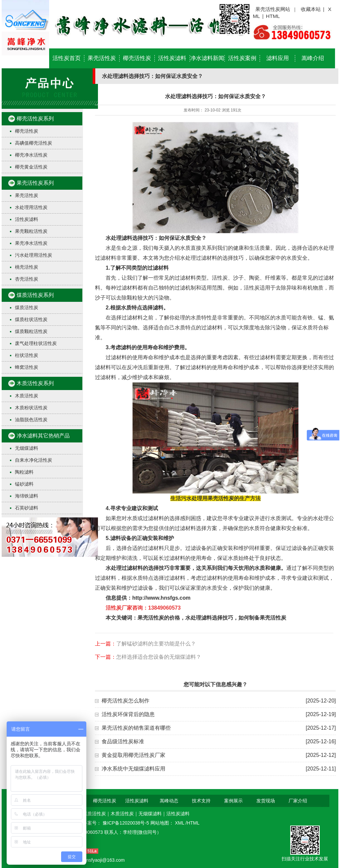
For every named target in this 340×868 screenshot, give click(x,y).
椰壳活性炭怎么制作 (126, 701)
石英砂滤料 (27, 508)
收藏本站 (311, 9)
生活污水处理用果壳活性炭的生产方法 (215, 498)
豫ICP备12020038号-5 (127, 823)
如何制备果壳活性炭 (262, 618)
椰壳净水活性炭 (31, 155)
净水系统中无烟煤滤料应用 (133, 769)
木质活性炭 (27, 396)
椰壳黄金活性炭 (31, 167)
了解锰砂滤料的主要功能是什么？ (156, 644)
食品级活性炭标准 (123, 741)
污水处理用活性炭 (34, 255)
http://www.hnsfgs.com (161, 598)
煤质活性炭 (27, 307)
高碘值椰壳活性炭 (34, 143)
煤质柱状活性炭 (31, 319)
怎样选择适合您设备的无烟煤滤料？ (159, 657)
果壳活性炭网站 (273, 9)
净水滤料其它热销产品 (43, 436)
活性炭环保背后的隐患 (128, 714)
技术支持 (201, 801)
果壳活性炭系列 (35, 183)
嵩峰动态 (169, 801)
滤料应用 (278, 58)
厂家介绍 (298, 801)
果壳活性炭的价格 (159, 618)
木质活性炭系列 (35, 383)
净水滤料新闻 (207, 58)
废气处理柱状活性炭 (36, 343)
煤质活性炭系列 (35, 295)
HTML (273, 16)
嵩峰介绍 (313, 58)
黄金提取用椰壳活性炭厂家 (133, 755)
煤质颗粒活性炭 (31, 331)
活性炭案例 (242, 58)
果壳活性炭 (102, 58)
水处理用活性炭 (31, 207)
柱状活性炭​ (27, 355)
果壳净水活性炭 (31, 243)
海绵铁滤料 (27, 496)
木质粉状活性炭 (31, 408)
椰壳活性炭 (137, 58)
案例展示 (233, 801)
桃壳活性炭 (27, 267)
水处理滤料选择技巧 (209, 618)
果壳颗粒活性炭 (31, 231)
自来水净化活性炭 (34, 460)
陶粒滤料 (24, 472)
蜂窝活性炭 (27, 367)
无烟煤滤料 (27, 448)
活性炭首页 (67, 58)
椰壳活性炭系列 (35, 119)
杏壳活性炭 (27, 279)
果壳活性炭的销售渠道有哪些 (136, 728)
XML (180, 823)
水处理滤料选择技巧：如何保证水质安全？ (156, 238)
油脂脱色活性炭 (31, 420)
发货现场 (266, 801)
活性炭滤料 (172, 58)
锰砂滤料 (24, 484)
